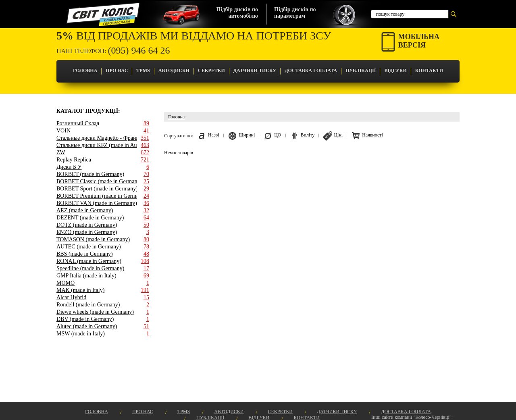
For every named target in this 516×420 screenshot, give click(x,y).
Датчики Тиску (255, 70)
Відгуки (395, 70)
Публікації (361, 70)
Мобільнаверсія (419, 41)
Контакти (429, 70)
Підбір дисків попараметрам (295, 13)
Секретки (211, 70)
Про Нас (117, 70)
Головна (85, 70)
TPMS (143, 70)
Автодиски (174, 70)
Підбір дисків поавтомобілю (237, 13)
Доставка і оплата (311, 70)
